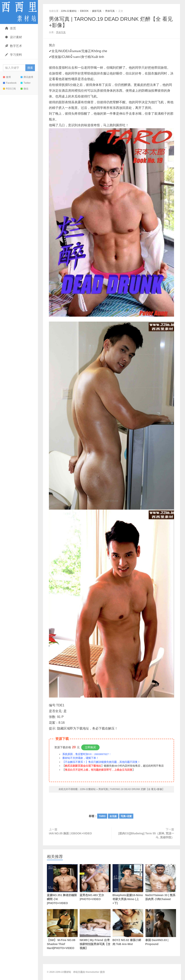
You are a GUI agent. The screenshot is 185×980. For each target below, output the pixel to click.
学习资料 (13, 55)
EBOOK (84, 11)
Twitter (26, 83)
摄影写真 (97, 11)
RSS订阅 (9, 89)
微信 (24, 89)
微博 (7, 77)
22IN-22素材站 (19, 12)
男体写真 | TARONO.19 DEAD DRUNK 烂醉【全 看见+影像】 (132, 789)
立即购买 (90, 747)
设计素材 (13, 37)
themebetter (92, 972)
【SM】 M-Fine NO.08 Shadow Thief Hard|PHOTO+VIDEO (62, 929)
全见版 (113, 816)
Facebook (10, 83)
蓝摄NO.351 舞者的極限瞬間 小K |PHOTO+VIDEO (62, 884)
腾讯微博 (27, 77)
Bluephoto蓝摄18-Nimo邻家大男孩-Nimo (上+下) (128, 884)
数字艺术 (13, 46)
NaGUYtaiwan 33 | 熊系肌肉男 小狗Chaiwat (161, 882)
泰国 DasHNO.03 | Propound (161, 927)
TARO (102, 816)
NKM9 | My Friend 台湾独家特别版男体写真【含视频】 (95, 929)
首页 (10, 28)
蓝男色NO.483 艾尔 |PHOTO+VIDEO (95, 882)
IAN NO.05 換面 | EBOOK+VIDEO (70, 833)
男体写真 (110, 11)
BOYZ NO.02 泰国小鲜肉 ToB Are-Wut (128, 927)
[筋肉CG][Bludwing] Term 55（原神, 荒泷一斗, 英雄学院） (146, 835)
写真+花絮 (126, 816)
